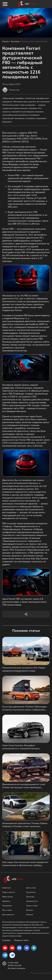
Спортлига (6, 888)
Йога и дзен (7, 910)
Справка (6, 940)
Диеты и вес (31, 888)
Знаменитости (32, 901)
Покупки (30, 915)
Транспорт (15, 41)
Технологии (31, 892)
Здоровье (6, 901)
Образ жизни (7, 897)
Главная (5, 41)
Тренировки (7, 906)
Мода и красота (9, 892)
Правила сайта (21, 940)
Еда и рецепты (8, 915)
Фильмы (29, 910)
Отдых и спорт (32, 906)
